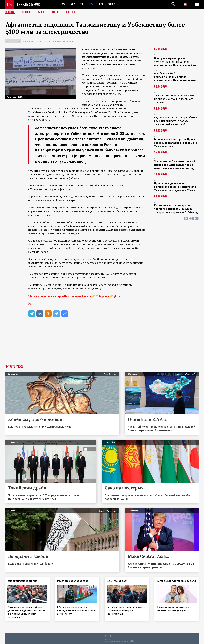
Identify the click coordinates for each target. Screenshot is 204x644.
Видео (41, 12)
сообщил (72, 175)
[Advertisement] (102, 343)
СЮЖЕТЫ (70, 12)
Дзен (117, 296)
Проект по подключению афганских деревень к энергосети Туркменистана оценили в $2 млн (175, 187)
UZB (101, 4)
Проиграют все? (117, 581)
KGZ (73, 4)
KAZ (63, 4)
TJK (82, 4)
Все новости (191, 219)
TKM (91, 4)
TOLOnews (118, 61)
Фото (55, 12)
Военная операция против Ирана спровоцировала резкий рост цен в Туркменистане (176, 143)
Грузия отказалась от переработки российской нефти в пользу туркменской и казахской (176, 121)
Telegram (102, 296)
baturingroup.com (123, 641)
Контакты (13, 636)
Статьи (26, 12)
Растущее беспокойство (73, 581)
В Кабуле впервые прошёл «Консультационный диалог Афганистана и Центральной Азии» (176, 62)
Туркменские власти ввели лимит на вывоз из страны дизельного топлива (175, 99)
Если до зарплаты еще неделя (176, 581)
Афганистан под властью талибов (58, 41)
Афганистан (28, 41)
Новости (10, 12)
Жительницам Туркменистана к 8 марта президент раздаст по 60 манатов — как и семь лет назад (175, 165)
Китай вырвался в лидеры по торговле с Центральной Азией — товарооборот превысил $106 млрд (176, 209)
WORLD (112, 4)
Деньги (38, 41)
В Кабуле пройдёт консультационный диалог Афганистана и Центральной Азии (175, 77)
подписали (107, 259)
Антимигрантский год (22, 581)
